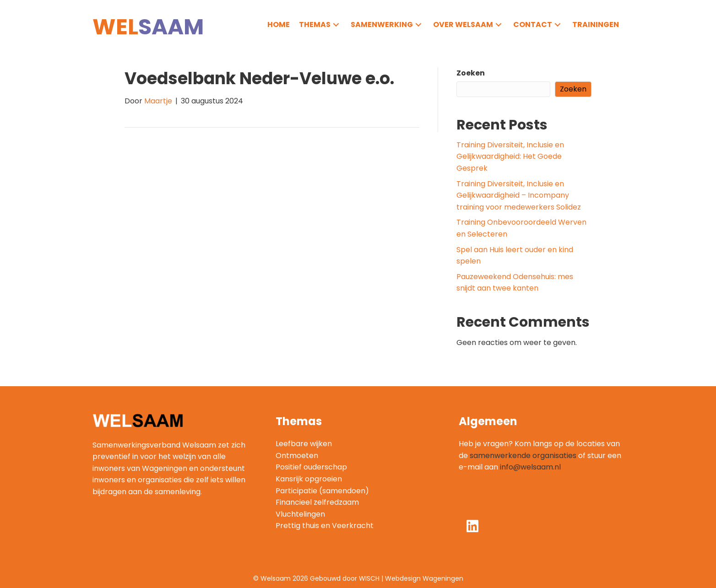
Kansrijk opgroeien (309, 479)
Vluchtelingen (300, 514)
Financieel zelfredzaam (317, 502)
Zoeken (471, 73)
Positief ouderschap (311, 467)
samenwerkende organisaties (523, 456)
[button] (336, 24)
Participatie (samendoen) (322, 491)
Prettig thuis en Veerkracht (325, 526)
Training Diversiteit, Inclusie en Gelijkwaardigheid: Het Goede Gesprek (510, 156)
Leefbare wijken (304, 444)
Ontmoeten (297, 456)
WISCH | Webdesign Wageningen (411, 578)
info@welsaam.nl (530, 467)
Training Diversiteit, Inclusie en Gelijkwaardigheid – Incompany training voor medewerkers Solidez (519, 195)
